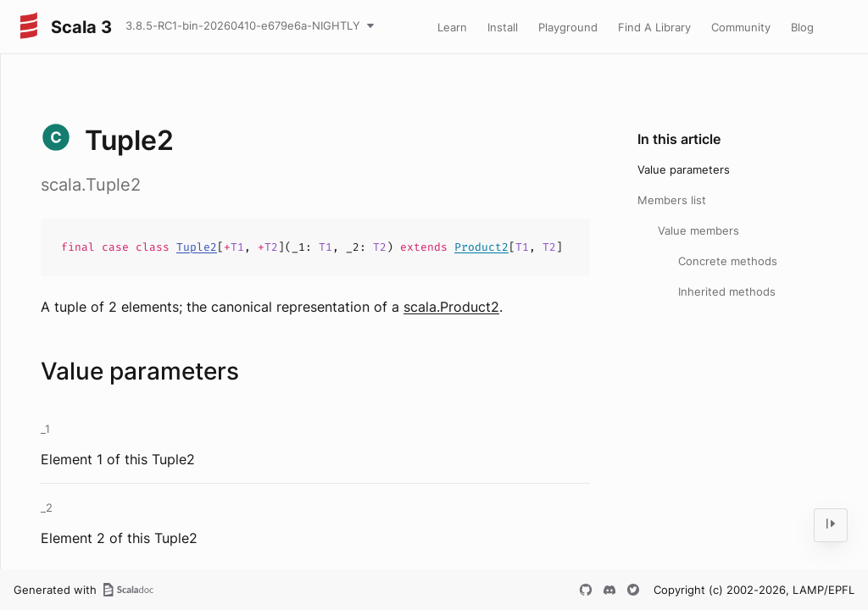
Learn (452, 27)
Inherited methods (727, 291)
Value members (698, 230)
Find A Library (654, 27)
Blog (802, 27)
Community (741, 27)
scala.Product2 (451, 307)
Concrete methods (728, 261)
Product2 (481, 247)
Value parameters (684, 169)
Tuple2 (197, 247)
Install (503, 27)
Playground (568, 27)
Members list (672, 200)
